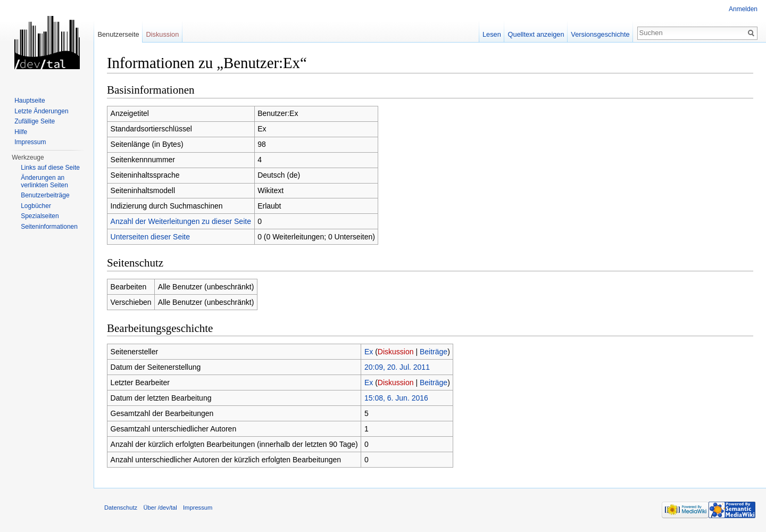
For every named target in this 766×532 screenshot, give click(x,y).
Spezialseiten (40, 216)
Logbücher (36, 206)
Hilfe (21, 132)
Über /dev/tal (160, 508)
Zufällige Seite (35, 121)
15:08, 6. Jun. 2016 (396, 398)
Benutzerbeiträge (45, 195)
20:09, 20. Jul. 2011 (397, 367)
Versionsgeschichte (600, 34)
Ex (369, 352)
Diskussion (396, 352)
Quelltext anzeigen (536, 34)
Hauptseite (30, 101)
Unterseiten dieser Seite (150, 237)
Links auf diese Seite (50, 168)
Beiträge (434, 352)
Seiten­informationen (49, 227)
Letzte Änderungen (41, 111)
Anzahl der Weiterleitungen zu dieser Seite (181, 221)
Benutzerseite (118, 34)
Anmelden (743, 9)
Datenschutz (121, 508)
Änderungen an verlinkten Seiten (44, 181)
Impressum (30, 142)
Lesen (492, 34)
